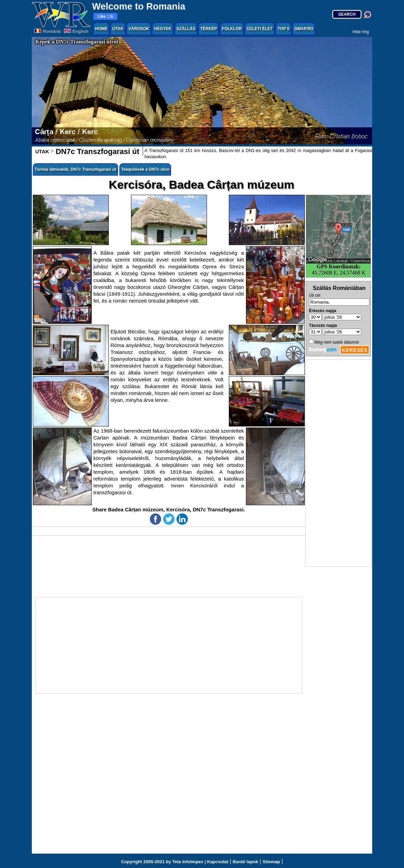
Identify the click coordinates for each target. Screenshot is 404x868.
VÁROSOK (139, 29)
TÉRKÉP (208, 29)
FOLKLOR (232, 29)
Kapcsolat (218, 862)
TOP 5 (283, 29)
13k (106, 16)
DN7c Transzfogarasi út (97, 151)
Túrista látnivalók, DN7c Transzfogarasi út (75, 169)
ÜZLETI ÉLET (260, 29)
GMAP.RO (304, 29)
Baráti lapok (245, 862)
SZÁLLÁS (186, 29)
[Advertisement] (339, 463)
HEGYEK (163, 29)
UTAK (118, 29)
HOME (101, 29)
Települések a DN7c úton (145, 169)
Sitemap (271, 862)
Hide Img (361, 32)
